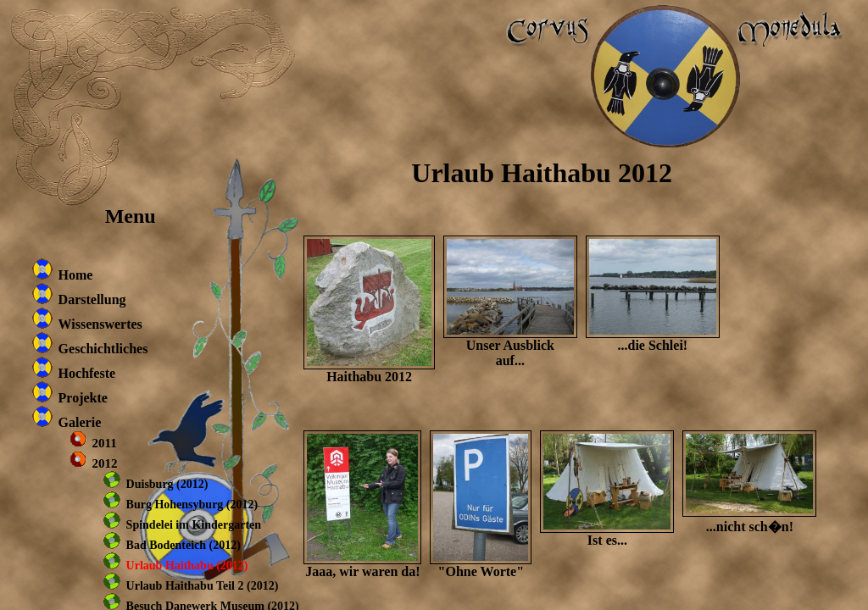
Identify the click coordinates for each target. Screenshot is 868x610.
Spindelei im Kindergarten (194, 525)
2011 (105, 443)
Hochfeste (87, 373)
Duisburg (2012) (167, 484)
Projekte (83, 398)
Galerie (80, 422)
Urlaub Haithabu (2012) (187, 566)
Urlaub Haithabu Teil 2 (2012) (203, 586)
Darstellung (92, 299)
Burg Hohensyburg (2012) (192, 505)
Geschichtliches (103, 349)
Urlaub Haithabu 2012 (542, 173)
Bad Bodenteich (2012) (184, 545)
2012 (105, 463)
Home (76, 275)
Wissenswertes (100, 324)
